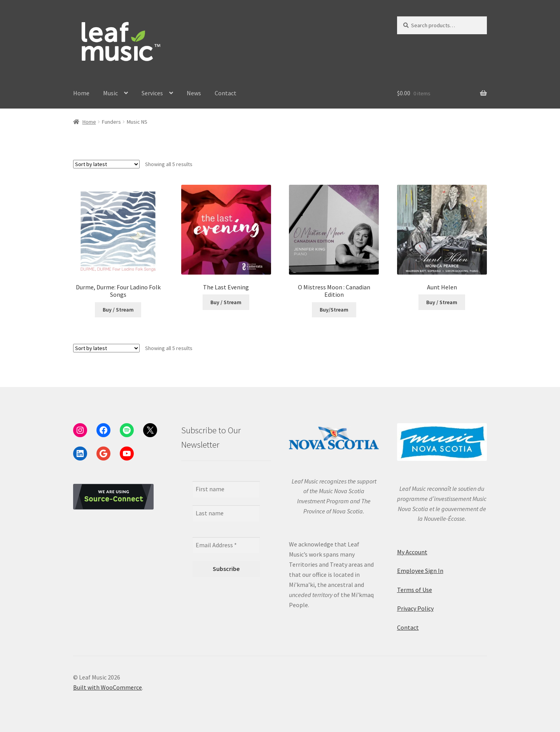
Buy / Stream (118, 310)
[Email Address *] (226, 545)
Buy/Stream (334, 310)
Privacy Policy (415, 608)
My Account (412, 552)
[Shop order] (106, 164)
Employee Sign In (420, 571)
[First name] (226, 489)
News (194, 93)
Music (110, 93)
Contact (226, 93)
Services (152, 93)
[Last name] (226, 513)
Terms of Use (415, 590)
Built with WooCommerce (108, 687)
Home (81, 93)
